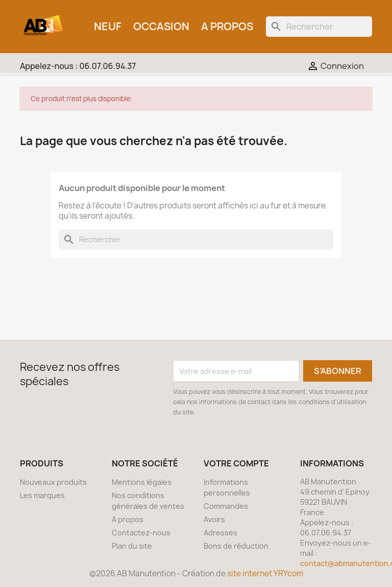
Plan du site (132, 546)
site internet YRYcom (265, 573)
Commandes (226, 506)
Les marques (42, 495)
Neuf (108, 26)
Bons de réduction (236, 546)
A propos (227, 26)
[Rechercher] (319, 27)
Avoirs (214, 519)
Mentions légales (142, 482)
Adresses (220, 533)
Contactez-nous (141, 533)
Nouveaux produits (53, 482)
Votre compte (236, 463)
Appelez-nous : (78, 66)
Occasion (161, 26)
